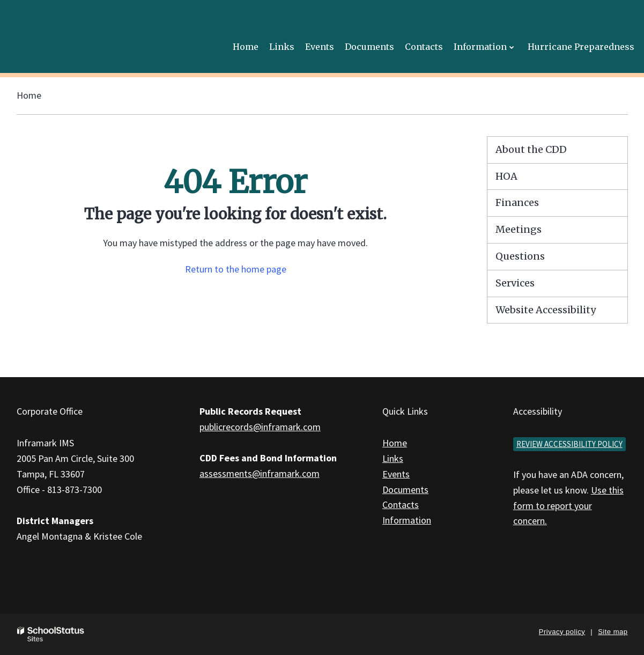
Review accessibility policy (569, 444)
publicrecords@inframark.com (260, 427)
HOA (506, 176)
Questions (520, 256)
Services (515, 283)
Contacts (401, 505)
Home (29, 95)
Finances (517, 203)
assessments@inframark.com (260, 473)
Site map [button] (613, 632)
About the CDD (531, 149)
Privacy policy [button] (562, 632)
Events (396, 474)
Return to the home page (236, 269)
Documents (405, 490)
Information (407, 520)
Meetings (519, 229)
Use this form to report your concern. (568, 506)
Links (393, 458)
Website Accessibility (546, 310)
